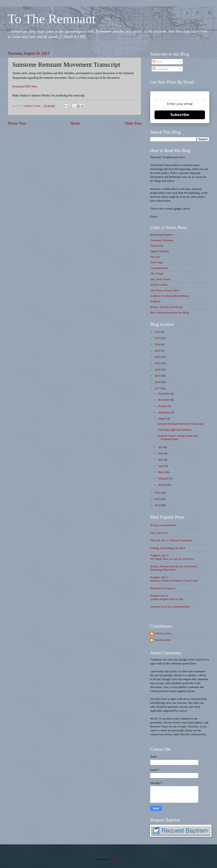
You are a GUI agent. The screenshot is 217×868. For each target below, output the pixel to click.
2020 (158, 370)
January (163, 485)
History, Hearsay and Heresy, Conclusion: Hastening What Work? (174, 568)
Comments (160, 69)
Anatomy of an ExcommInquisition (170, 607)
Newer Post (17, 123)
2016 (158, 493)
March (162, 472)
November (164, 400)
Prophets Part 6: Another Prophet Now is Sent (167, 597)
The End (155, 257)
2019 (158, 376)
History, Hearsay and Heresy (166, 307)
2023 (158, 351)
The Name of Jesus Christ (165, 290)
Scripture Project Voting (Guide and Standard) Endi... (177, 437)
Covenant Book (159, 268)
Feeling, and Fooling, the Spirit (168, 548)
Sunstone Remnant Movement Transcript (180, 424)
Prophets (155, 301)
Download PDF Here (25, 86)
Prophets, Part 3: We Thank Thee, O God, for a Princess (172, 557)
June (161, 453)
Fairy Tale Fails (159, 533)
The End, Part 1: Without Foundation (171, 540)
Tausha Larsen (163, 640)
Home (75, 123)
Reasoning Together (161, 235)
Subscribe (180, 115)
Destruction (157, 246)
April (161, 466)
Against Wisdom (160, 251)
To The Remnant (52, 19)
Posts (157, 62)
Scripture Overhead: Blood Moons (170, 296)
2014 (158, 505)
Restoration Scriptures (163, 588)
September (164, 412)
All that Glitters (159, 285)
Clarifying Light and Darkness (174, 430)
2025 (158, 338)
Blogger (115, 859)
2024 (158, 344)
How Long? (157, 262)
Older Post (133, 123)
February (163, 479)
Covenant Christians (162, 240)
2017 (158, 388)
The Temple (157, 274)
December (164, 394)
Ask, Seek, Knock (160, 279)
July (161, 447)
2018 (158, 382)
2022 (158, 357)
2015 (158, 499)
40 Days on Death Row (163, 525)
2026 (158, 332)
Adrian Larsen (163, 633)
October (163, 406)
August (162, 419)
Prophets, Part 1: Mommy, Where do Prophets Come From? (174, 579)
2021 (158, 363)
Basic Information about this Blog (169, 313)
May (161, 460)
